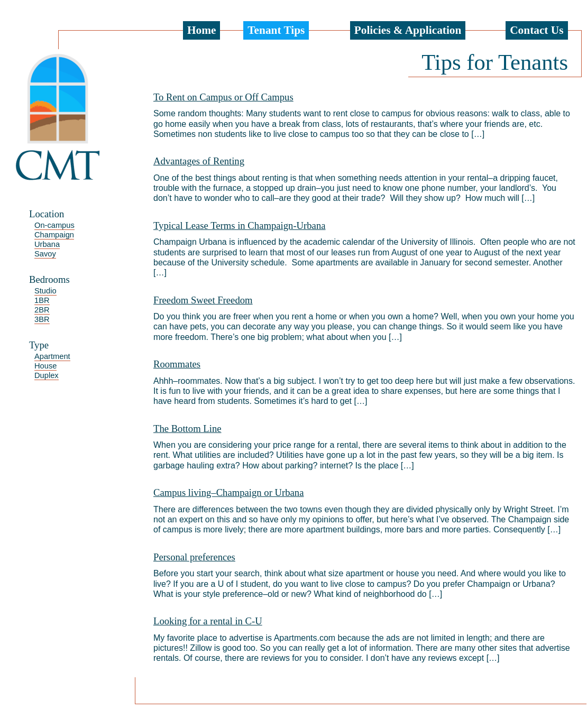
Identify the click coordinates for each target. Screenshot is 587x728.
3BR (42, 319)
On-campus (54, 225)
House (45, 366)
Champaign (54, 235)
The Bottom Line (187, 428)
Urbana (47, 244)
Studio (45, 291)
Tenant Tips (276, 30)
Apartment (52, 356)
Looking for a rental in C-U (208, 621)
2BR (42, 310)
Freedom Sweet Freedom (203, 300)
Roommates (177, 364)
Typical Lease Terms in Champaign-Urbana (240, 225)
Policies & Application (408, 30)
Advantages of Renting (199, 161)
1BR (42, 300)
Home (202, 30)
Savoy (45, 254)
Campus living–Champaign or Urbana (228, 492)
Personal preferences (194, 557)
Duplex (47, 375)
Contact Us (536, 30)
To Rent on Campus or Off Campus (223, 97)
